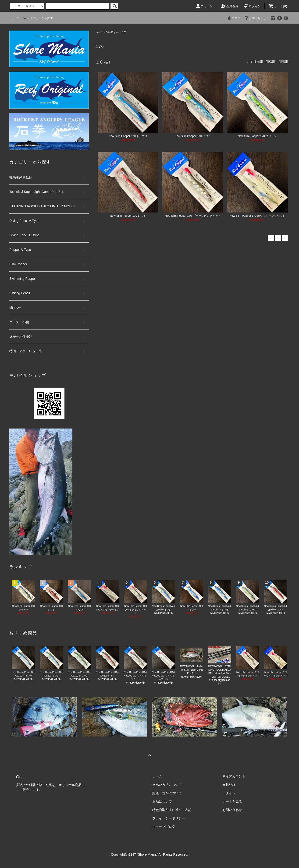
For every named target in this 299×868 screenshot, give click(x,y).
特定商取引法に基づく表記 (172, 810)
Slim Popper (112, 32)
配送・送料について (167, 793)
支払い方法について (167, 785)
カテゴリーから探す (37, 18)
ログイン (252, 6)
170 (124, 32)
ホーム (15, 18)
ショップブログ (164, 827)
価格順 (271, 62)
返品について (162, 801)
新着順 (284, 62)
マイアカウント (234, 776)
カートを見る (232, 801)
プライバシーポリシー (169, 818)
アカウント (206, 6)
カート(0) (278, 6)
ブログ (233, 18)
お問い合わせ (255, 18)
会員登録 (230, 6)
